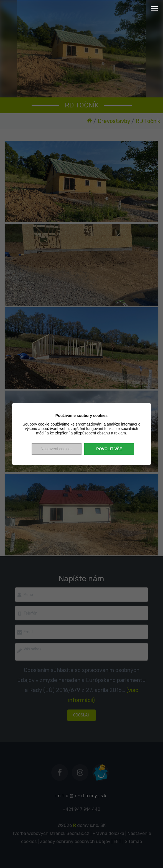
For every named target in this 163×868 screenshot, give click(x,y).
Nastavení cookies (57, 449)
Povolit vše (109, 449)
